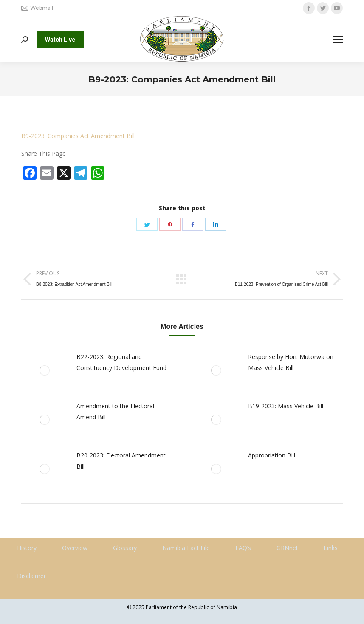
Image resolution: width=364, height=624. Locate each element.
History (27, 548)
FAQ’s (243, 548)
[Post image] (45, 370)
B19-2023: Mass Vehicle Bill (286, 406)
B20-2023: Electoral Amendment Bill (121, 461)
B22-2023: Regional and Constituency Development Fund (121, 362)
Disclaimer (31, 576)
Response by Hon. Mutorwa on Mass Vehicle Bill (291, 362)
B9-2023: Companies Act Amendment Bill (78, 136)
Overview (75, 548)
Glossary (125, 548)
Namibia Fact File (186, 548)
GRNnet (287, 548)
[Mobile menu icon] (338, 39)
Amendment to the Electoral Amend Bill (115, 411)
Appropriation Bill (272, 455)
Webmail (37, 8)
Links (331, 548)
